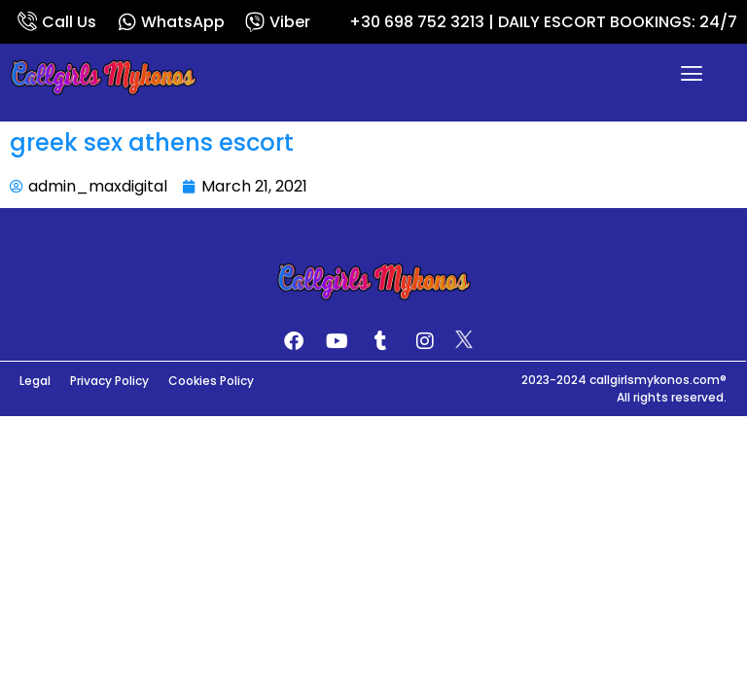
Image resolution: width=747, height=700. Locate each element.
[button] (692, 76)
